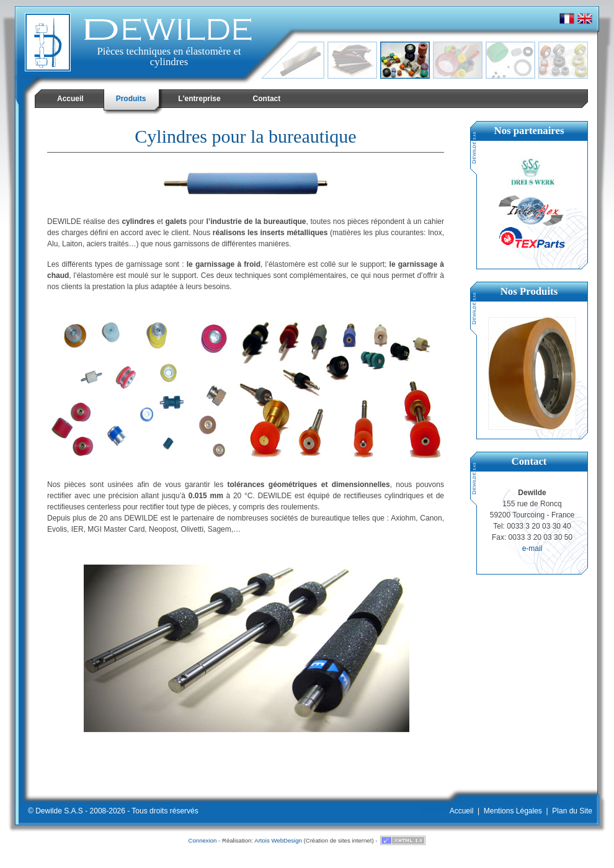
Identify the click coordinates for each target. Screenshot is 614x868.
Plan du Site (572, 811)
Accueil (462, 811)
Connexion (203, 840)
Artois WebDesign (278, 840)
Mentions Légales (513, 811)
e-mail (532, 548)
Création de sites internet (339, 840)
